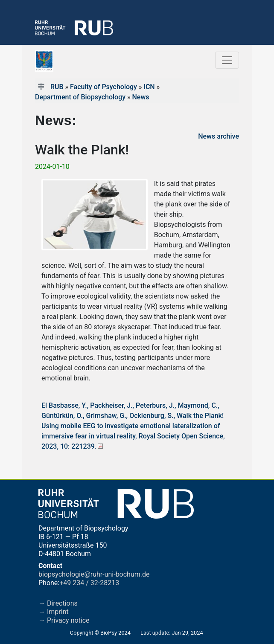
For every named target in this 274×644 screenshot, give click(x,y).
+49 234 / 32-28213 (89, 583)
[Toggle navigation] (227, 60)
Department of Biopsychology (80, 97)
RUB (57, 87)
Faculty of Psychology (103, 87)
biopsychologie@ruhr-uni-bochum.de (94, 574)
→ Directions (58, 603)
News (140, 97)
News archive (219, 136)
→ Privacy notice (64, 620)
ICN (149, 87)
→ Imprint (54, 612)
